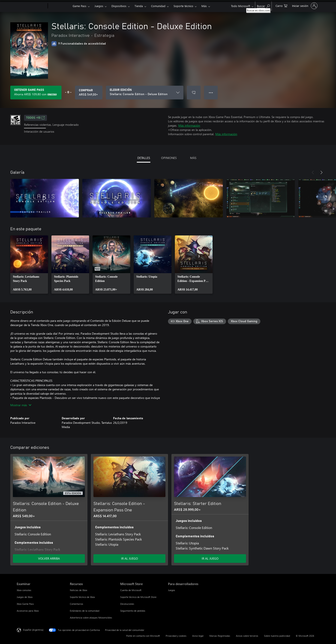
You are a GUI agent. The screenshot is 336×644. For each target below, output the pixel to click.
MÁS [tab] (193, 158)
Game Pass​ (79, 6)
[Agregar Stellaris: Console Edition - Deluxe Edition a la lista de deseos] (194, 93)
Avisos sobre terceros (247, 636)
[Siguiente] (321, 172)
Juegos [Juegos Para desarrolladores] (172, 590)
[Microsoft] (31, 6)
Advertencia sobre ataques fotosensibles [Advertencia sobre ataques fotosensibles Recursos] (91, 618)
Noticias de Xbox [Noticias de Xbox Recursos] (79, 590)
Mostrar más (21, 405)
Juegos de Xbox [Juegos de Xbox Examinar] (25, 597)
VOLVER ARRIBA (49, 558)
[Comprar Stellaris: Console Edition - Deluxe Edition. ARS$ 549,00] (89, 93)
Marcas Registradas (220, 636)
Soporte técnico (183, 6)
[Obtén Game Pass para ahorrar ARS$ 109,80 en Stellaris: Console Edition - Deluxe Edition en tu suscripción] (36, 93)
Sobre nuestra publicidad (277, 636)
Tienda (139, 6)
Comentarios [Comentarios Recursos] (76, 604)
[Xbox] (60, 6)
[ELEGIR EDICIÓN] (145, 93)
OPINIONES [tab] (169, 158)
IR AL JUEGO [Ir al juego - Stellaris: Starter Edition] (210, 558)
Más (204, 6)
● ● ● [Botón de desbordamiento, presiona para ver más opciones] (211, 92)
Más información (189, 125)
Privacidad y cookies (176, 636)
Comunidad (158, 6)
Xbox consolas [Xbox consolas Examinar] (24, 590)
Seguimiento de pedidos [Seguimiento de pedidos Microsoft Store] (133, 611)
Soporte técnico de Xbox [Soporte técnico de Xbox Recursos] (82, 597)
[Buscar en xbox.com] (263, 5)
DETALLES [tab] (144, 158)
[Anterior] (313, 172)
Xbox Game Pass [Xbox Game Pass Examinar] (25, 604)
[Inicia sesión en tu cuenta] (304, 6)
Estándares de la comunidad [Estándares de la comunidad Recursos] (85, 611)
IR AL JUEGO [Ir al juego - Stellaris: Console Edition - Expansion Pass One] (130, 558)
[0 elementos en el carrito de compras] (281, 5)
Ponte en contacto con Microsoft (143, 636)
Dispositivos (119, 6)
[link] (29, 265)
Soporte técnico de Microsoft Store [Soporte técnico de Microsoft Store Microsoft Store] (138, 597)
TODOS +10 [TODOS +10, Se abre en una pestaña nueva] (35, 118)
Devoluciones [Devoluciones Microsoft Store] (127, 604)
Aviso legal (198, 636)
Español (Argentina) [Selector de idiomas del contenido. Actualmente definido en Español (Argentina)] (33, 630)
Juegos (99, 6)
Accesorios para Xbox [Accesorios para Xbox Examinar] (28, 611)
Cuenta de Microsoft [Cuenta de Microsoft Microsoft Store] (131, 590)
